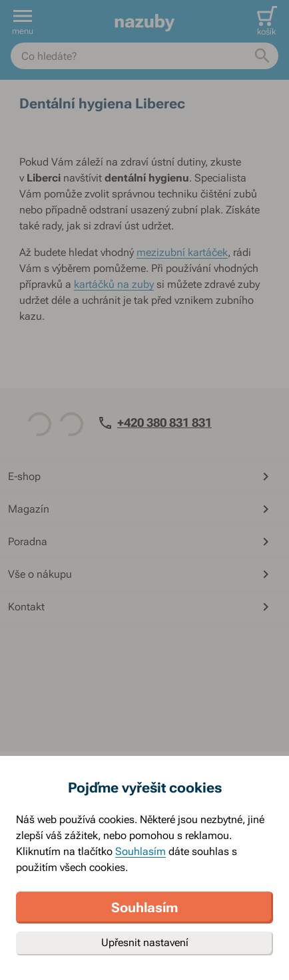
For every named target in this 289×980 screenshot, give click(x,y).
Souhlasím (141, 851)
